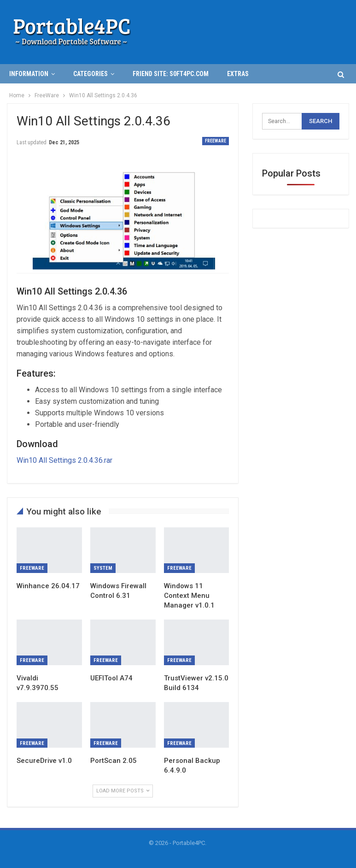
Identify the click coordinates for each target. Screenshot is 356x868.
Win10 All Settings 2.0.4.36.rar (64, 460)
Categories (90, 74)
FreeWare (216, 141)
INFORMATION (29, 74)
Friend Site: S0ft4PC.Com (171, 74)
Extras (238, 74)
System (103, 568)
